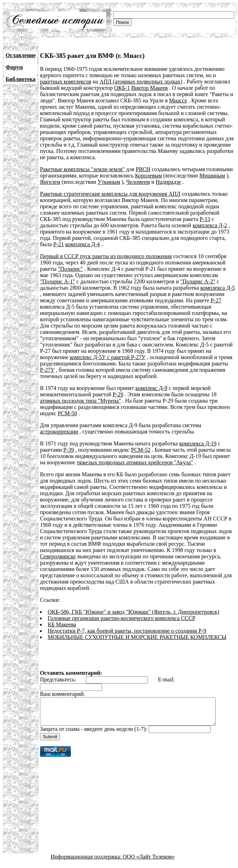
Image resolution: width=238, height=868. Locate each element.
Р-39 (68, 450)
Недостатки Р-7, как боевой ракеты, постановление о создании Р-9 (127, 624)
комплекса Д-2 (210, 225)
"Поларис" (70, 269)
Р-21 (59, 244)
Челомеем (138, 182)
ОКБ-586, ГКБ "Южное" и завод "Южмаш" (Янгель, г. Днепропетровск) (133, 605)
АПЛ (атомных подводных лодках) (141, 82)
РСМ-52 (141, 450)
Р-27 (199, 300)
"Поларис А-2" (174, 281)
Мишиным (212, 176)
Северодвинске (200, 550)
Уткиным (109, 182)
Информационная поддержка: (87, 856)
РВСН (143, 169)
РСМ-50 (67, 413)
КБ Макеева (62, 618)
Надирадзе (168, 182)
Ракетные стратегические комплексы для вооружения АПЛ (110, 194)
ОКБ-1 (122, 88)
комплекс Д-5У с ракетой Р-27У (108, 357)
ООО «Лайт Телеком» (149, 856)
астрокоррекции (59, 432)
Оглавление (21, 55)
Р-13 (205, 219)
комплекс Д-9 (151, 388)
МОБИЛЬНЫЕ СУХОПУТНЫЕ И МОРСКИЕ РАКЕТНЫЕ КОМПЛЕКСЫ (137, 631)
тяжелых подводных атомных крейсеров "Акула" (135, 462)
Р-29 (118, 394)
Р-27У (47, 370)
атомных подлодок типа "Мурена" (80, 401)
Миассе (178, 100)
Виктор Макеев (149, 88)
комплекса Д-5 (188, 288)
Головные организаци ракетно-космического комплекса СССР (121, 612)
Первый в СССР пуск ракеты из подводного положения (106, 256)
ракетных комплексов (66, 82)
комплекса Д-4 (82, 244)
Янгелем (50, 182)
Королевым (148, 176)
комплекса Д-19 (198, 443)
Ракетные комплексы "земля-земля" (82, 169)
